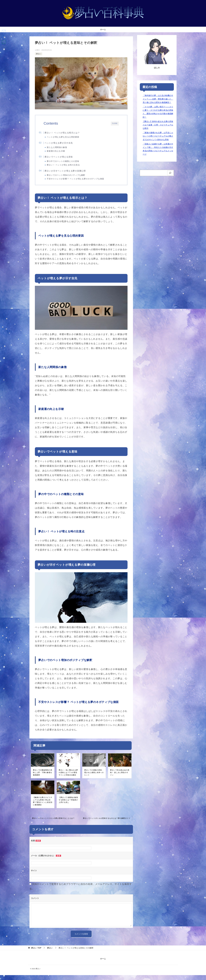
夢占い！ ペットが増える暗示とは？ (68, 133)
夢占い (39, 54)
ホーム (103, 29)
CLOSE (115, 123)
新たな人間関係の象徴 (62, 148)
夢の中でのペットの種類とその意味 (68, 163)
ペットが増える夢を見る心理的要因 (68, 137)
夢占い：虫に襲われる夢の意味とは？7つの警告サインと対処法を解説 (68, 777)
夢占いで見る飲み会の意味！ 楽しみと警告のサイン (120, 777)
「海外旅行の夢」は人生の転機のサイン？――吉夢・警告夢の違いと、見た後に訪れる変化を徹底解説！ (158, 99)
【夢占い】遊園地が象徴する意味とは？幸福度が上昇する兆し (68, 805)
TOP (36, 953)
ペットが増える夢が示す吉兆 (64, 144)
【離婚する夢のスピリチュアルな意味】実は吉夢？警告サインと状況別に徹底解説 (43, 806)
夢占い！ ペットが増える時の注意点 (68, 167)
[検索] (170, 173)
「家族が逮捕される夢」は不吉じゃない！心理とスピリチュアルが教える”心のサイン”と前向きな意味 (158, 136)
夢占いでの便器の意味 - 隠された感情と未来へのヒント (94, 777)
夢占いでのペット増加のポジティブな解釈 (71, 178)
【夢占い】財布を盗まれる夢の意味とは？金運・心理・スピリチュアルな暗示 (158, 125)
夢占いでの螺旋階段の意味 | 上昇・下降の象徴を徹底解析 (43, 777)
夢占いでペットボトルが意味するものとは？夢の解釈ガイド (107, 823)
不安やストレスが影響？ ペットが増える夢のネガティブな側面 (80, 182)
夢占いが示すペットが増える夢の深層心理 (70, 174)
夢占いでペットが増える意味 (64, 159)
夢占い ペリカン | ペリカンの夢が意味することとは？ (53, 823)
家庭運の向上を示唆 (61, 152)
